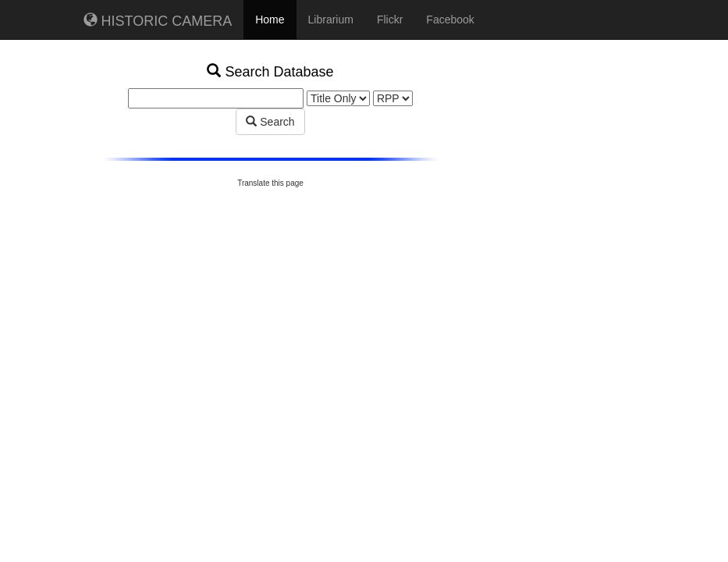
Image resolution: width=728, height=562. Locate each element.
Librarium (331, 20)
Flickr (390, 20)
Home (270, 20)
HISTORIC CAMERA (158, 21)
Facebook (450, 20)
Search (270, 122)
